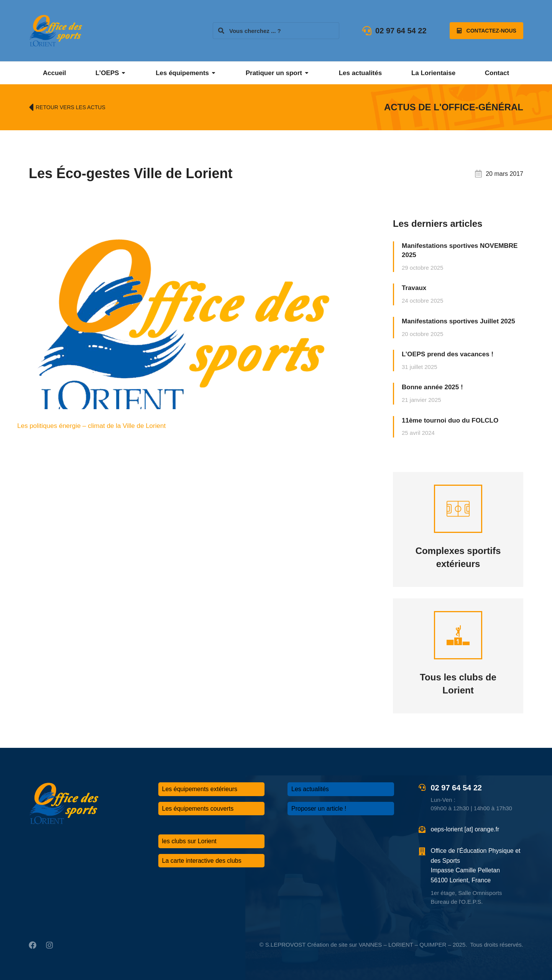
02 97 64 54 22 (401, 31)
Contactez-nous (486, 31)
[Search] (221, 31)
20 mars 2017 (504, 174)
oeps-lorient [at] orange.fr (465, 829)
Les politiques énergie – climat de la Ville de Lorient (91, 426)
